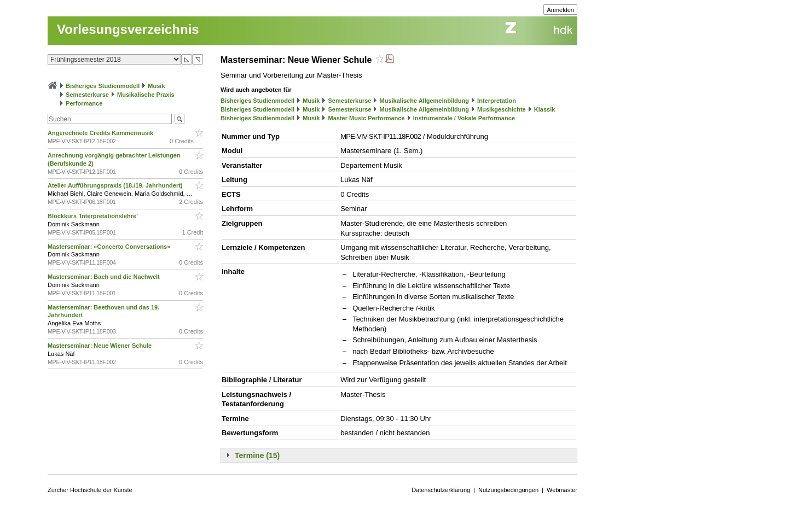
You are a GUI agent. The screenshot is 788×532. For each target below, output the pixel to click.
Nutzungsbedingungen (508, 490)
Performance (84, 103)
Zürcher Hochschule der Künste (90, 490)
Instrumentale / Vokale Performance (464, 118)
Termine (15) (257, 455)
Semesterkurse (87, 95)
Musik (156, 86)
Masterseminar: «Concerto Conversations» (110, 247)
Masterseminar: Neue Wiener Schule (100, 346)
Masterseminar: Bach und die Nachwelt (105, 277)
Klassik (545, 109)
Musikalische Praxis (146, 95)
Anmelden (560, 10)
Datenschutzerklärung (441, 490)
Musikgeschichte (502, 109)
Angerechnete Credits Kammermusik (101, 133)
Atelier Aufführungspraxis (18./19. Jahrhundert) (116, 185)
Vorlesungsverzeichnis (128, 29)
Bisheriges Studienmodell (103, 86)
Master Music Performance (367, 118)
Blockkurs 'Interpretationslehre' (94, 216)
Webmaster (562, 490)
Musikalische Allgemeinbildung (424, 101)
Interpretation (497, 101)
